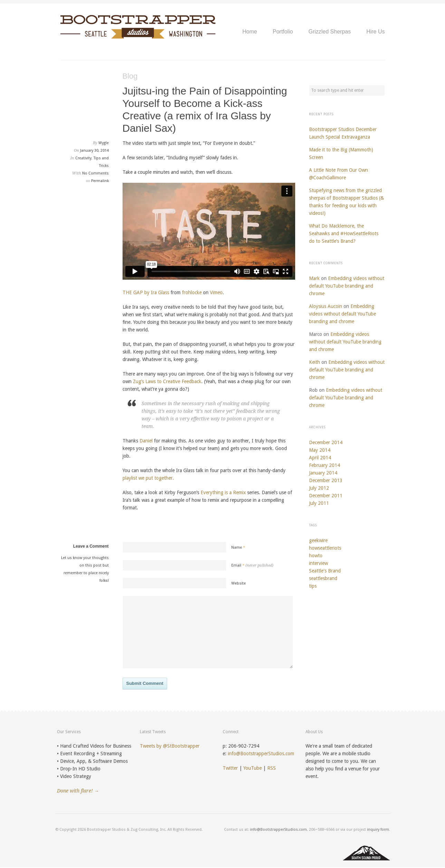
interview (318, 563)
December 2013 (326, 480)
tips (313, 586)
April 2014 (320, 458)
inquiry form (378, 830)
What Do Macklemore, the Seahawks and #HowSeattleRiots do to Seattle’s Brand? (344, 233)
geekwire (318, 540)
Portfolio (283, 32)
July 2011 (319, 503)
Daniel (146, 441)
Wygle (104, 143)
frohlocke (192, 292)
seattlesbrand (323, 578)
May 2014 (320, 450)
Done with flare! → (78, 791)
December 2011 (326, 496)
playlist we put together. (148, 478)
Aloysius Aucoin (326, 306)
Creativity (83, 158)
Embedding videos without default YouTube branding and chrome (347, 286)
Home (250, 32)
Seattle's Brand (325, 571)
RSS (272, 768)
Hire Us (375, 32)
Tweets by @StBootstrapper (170, 746)
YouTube (253, 768)
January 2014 (323, 473)
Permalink (100, 181)
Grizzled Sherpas (330, 32)
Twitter (230, 768)
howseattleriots (325, 548)
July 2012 (319, 488)
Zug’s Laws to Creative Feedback (167, 381)
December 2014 (326, 442)
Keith (315, 362)
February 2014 (325, 465)
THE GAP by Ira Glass (146, 292)
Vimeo (216, 292)
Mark (314, 278)
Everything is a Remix (223, 492)
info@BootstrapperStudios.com (261, 754)
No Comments (95, 173)
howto (316, 556)
